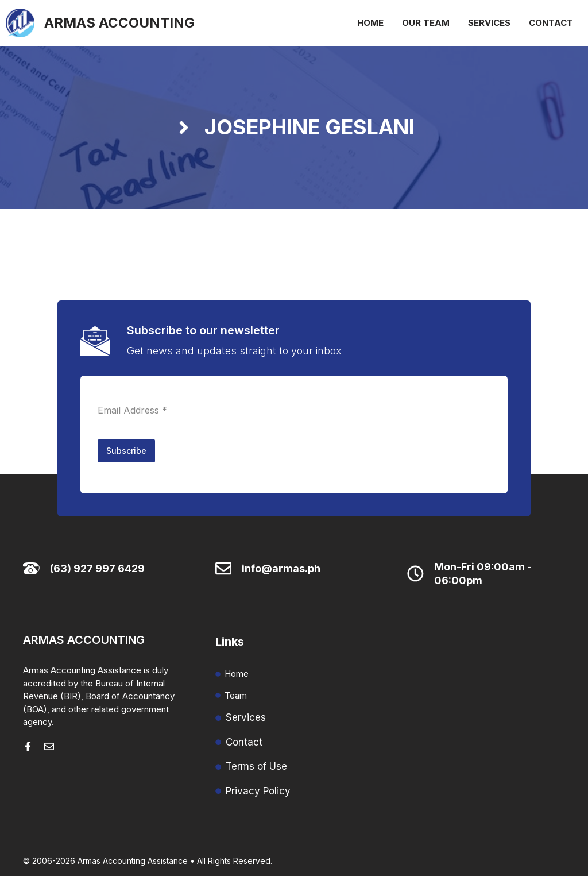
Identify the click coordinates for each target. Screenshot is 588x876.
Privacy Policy (258, 789)
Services (489, 23)
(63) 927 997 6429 (97, 566)
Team (236, 693)
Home (370, 23)
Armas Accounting (119, 23)
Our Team (426, 23)
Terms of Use (256, 764)
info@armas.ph (281, 566)
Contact (551, 23)
